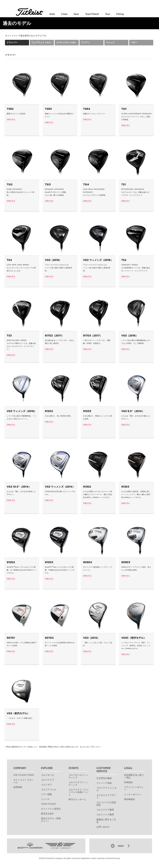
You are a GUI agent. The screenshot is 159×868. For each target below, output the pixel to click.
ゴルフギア (46, 785)
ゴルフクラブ (48, 780)
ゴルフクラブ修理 (105, 810)
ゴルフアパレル (49, 789)
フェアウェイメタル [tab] (41, 42)
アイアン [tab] (85, 42)
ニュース (45, 799)
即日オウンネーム (77, 799)
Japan (121, 846)
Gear (76, 14)
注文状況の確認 (104, 778)
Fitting (120, 14)
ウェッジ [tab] (110, 42)
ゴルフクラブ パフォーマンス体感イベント (79, 792)
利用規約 (128, 782)
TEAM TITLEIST (49, 804)
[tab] (67, 43)
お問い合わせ (103, 827)
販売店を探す (48, 814)
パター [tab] (134, 42)
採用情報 (18, 787)
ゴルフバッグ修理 (105, 815)
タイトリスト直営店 (51, 809)
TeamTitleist (92, 14)
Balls (52, 14)
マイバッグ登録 (104, 783)
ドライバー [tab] (12, 42)
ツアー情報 (46, 794)
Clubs (64, 14)
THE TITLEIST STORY (24, 775)
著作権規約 (129, 799)
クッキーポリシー (133, 794)
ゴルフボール (48, 775)
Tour (108, 14)
